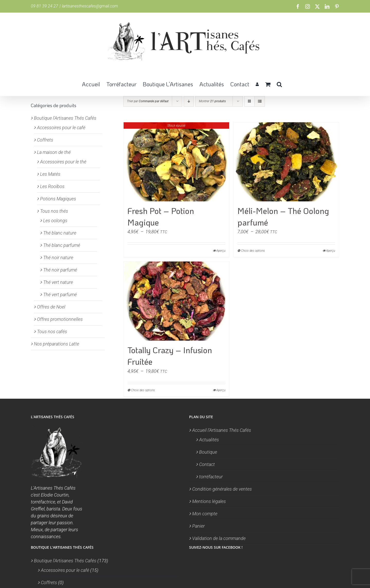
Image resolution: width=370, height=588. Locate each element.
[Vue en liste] (260, 101)
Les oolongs (55, 221)
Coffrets (45, 140)
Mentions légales (209, 501)
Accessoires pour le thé (63, 162)
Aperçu (221, 251)
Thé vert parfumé (60, 295)
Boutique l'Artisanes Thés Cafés (65, 118)
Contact (207, 464)
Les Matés (50, 174)
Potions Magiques (58, 199)
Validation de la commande (219, 538)
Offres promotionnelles (60, 319)
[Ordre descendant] (189, 101)
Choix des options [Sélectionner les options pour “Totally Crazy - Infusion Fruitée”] (143, 390)
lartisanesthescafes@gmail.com (90, 6)
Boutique (208, 452)
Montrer (212, 101)
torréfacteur (211, 477)
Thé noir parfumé (60, 270)
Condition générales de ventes (222, 489)
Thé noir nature (58, 258)
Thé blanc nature (60, 233)
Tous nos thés (54, 211)
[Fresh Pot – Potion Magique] (176, 162)
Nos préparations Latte (57, 344)
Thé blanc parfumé (62, 245)
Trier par (148, 101)
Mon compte (205, 514)
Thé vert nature (58, 282)
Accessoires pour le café (61, 128)
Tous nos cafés (52, 332)
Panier (198, 526)
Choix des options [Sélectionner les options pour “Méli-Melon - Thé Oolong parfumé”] (253, 251)
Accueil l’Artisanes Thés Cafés (222, 430)
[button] (279, 84)
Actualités (209, 440)
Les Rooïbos (52, 186)
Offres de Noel (51, 307)
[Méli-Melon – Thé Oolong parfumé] (286, 162)
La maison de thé (54, 152)
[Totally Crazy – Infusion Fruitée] (176, 301)
